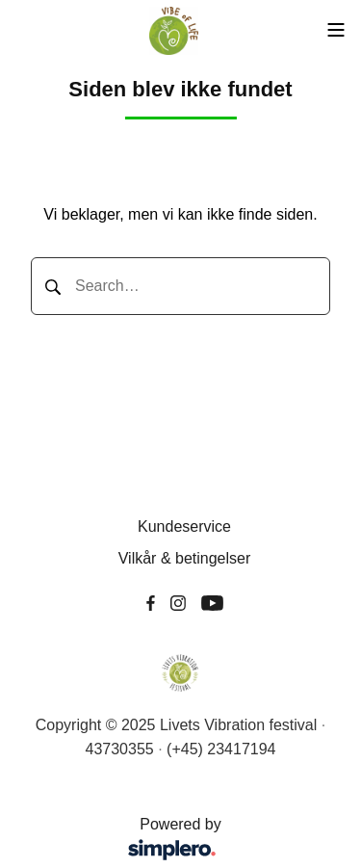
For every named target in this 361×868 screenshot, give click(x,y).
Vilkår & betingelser (185, 558)
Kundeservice (184, 526)
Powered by (125, 841)
